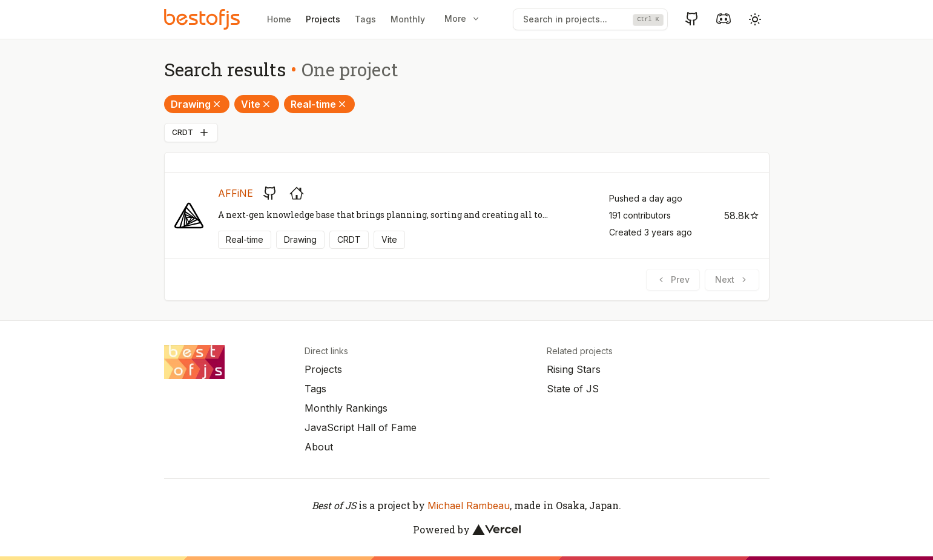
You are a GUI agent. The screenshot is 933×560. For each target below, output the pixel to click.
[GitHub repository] (270, 193)
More (463, 18)
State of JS (573, 389)
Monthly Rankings (346, 408)
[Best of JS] (203, 19)
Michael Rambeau (469, 506)
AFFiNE (236, 193)
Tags (365, 19)
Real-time (319, 104)
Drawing (197, 104)
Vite (257, 104)
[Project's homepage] (297, 193)
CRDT (191, 133)
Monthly (408, 19)
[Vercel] (496, 530)
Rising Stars (574, 369)
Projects (323, 19)
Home (279, 19)
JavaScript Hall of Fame (361, 427)
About (319, 447)
